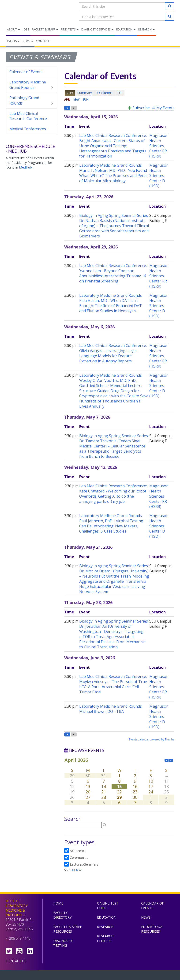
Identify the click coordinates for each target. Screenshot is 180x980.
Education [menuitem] (126, 29)
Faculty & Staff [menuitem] (45, 29)
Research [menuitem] (146, 29)
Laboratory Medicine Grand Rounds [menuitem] (31, 85)
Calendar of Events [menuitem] (26, 72)
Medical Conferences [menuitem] (28, 129)
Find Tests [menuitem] (70, 29)
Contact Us (16, 961)
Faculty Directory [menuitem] (62, 915)
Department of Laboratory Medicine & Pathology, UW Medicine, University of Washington (30, 11)
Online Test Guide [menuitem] (108, 906)
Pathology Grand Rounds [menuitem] (31, 101)
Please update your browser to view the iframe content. (119, 93)
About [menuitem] (13, 29)
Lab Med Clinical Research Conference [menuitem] (28, 116)
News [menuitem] (28, 41)
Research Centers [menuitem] (105, 938)
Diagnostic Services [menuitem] (97, 29)
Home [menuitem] (58, 903)
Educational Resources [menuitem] (153, 929)
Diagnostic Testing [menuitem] (63, 943)
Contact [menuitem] (43, 41)
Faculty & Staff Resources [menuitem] (67, 929)
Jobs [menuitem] (26, 29)
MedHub (25, 167)
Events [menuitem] (13, 41)
